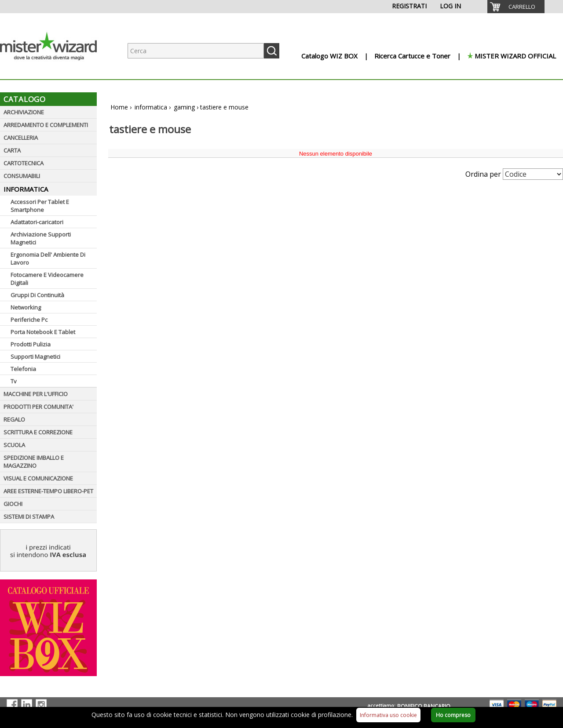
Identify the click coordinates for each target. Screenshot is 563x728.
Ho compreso (453, 715)
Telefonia (23, 369)
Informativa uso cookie (388, 715)
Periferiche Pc (29, 320)
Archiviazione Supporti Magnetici (41, 238)
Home (119, 107)
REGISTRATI (409, 6)
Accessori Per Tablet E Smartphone (40, 206)
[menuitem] (516, 7)
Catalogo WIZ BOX (329, 56)
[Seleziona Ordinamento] (533, 174)
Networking (26, 307)
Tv (14, 381)
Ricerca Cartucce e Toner (412, 56)
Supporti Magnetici (35, 357)
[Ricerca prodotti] (196, 51)
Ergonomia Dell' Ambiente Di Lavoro (48, 258)
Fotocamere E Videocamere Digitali (47, 279)
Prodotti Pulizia (31, 344)
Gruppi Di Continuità (37, 295)
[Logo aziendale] (55, 71)
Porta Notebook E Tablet (43, 332)
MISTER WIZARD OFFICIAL (515, 56)
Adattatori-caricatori (37, 222)
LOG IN (450, 6)
